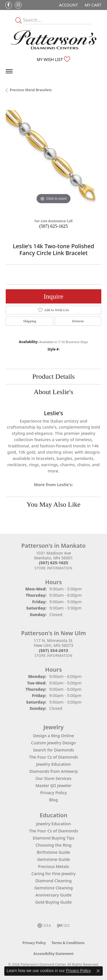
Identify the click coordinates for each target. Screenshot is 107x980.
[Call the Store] (53, 563)
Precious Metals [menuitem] (53, 866)
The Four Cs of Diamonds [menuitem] (54, 831)
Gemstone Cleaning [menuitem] (53, 888)
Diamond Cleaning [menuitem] (53, 881)
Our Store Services (53, 778)
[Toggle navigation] (9, 71)
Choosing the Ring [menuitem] (54, 845)
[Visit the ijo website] (63, 926)
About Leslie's (53, 392)
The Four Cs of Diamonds (54, 757)
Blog (53, 800)
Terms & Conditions (68, 943)
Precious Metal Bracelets (31, 90)
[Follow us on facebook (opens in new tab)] (9, 5)
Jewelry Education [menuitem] (54, 824)
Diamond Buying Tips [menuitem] (53, 838)
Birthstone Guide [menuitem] (53, 852)
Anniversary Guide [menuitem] (53, 895)
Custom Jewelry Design (54, 743)
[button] (68, 5)
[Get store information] (53, 568)
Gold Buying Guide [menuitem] (54, 902)
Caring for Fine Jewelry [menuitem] (53, 874)
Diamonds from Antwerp (54, 771)
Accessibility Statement (53, 954)
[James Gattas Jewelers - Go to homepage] (54, 40)
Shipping (30, 321)
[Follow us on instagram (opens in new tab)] (18, 5)
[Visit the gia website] (44, 926)
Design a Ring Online (53, 736)
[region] (53, 158)
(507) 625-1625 (54, 226)
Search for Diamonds (54, 750)
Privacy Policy (53, 793)
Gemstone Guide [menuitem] (53, 859)
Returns (78, 321)
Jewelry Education (54, 764)
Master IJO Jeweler (53, 786)
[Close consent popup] (98, 971)
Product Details (53, 376)
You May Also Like (53, 504)
